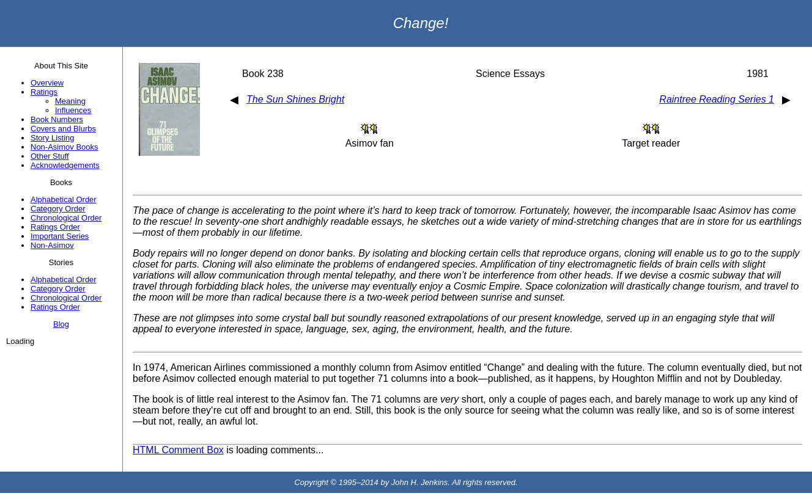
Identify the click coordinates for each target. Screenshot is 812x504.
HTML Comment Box (178, 450)
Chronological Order (66, 218)
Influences (73, 110)
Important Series (60, 236)
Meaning (70, 101)
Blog (61, 324)
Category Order (58, 209)
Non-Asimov (52, 245)
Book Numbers (57, 119)
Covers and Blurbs (63, 129)
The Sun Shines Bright (295, 99)
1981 (758, 74)
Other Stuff (50, 156)
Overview (47, 83)
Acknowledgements (65, 165)
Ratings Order (55, 227)
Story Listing (53, 138)
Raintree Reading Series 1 (717, 99)
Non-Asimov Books (65, 147)
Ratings (44, 92)
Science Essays (510, 74)
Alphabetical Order (64, 199)
